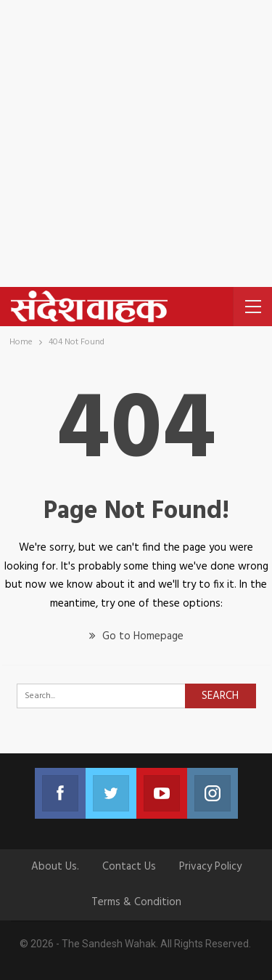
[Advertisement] (136, 143)
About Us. (55, 867)
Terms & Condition (136, 902)
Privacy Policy (210, 867)
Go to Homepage (136, 636)
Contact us (129, 867)
